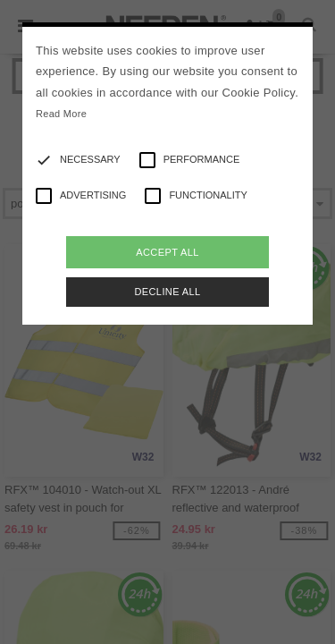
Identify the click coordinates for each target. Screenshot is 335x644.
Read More (61, 114)
